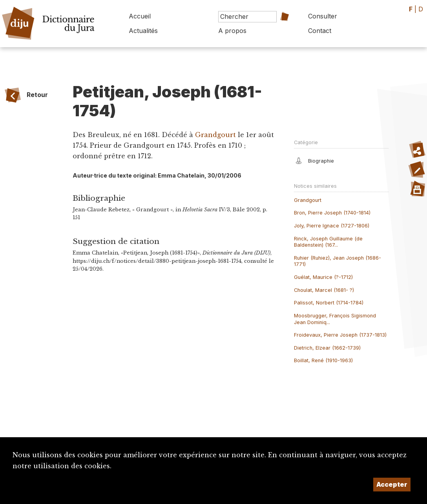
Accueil (140, 16)
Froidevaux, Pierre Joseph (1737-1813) (340, 335)
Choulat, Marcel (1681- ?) (324, 290)
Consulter (323, 16)
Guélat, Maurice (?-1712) (323, 277)
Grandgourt (215, 135)
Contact (320, 31)
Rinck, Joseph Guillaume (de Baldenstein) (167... (328, 242)
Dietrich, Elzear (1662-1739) (327, 348)
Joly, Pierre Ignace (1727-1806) (332, 226)
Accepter (392, 484)
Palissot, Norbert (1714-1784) (329, 303)
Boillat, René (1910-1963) (323, 360)
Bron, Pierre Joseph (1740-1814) (332, 213)
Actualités (143, 31)
